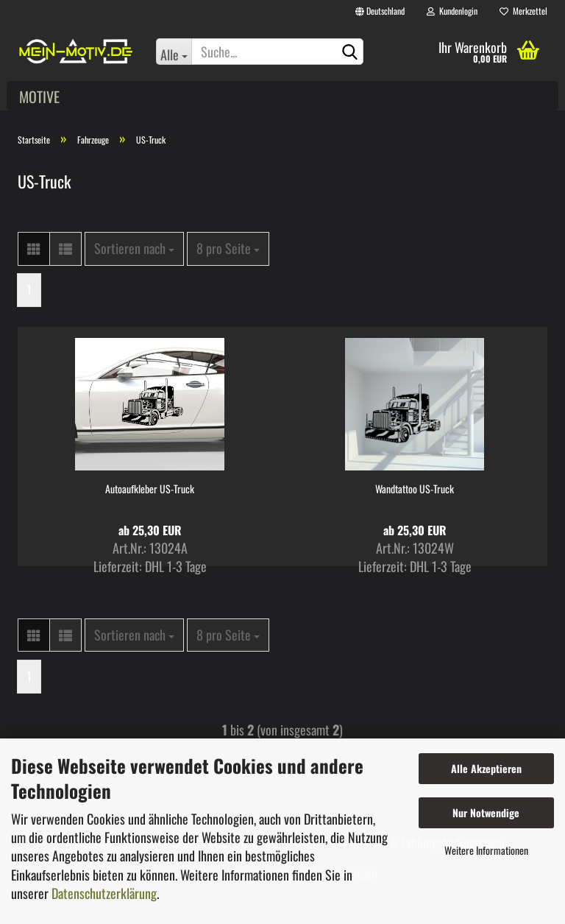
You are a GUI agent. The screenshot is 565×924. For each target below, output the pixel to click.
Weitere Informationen (486, 850)
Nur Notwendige (486, 812)
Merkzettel (523, 11)
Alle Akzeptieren (486, 768)
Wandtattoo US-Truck (415, 489)
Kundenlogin (452, 11)
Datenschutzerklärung (104, 893)
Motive (39, 96)
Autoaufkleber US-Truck (150, 489)
